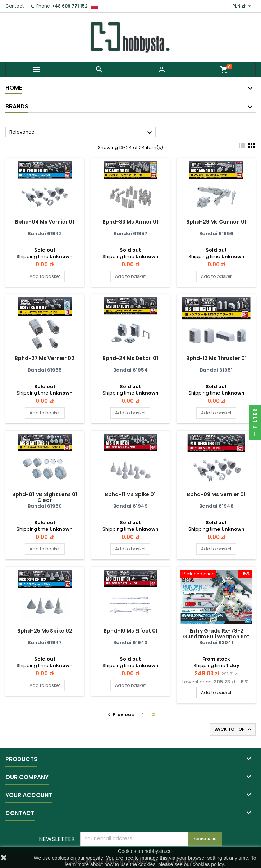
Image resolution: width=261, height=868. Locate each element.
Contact (15, 6)
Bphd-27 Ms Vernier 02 (45, 358)
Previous (120, 714)
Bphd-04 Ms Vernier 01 (45, 222)
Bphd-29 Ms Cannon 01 (216, 222)
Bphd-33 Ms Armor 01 (130, 222)
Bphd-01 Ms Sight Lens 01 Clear (45, 497)
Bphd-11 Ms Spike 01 (130, 494)
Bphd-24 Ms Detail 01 (130, 358)
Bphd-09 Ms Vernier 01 (216, 494)
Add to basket (45, 276)
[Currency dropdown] (242, 6)
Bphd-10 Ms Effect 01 (130, 631)
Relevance (82, 132)
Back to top (233, 729)
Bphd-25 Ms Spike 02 (45, 631)
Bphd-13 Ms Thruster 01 (216, 358)
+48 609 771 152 (70, 6)
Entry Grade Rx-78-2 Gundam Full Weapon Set (216, 634)
